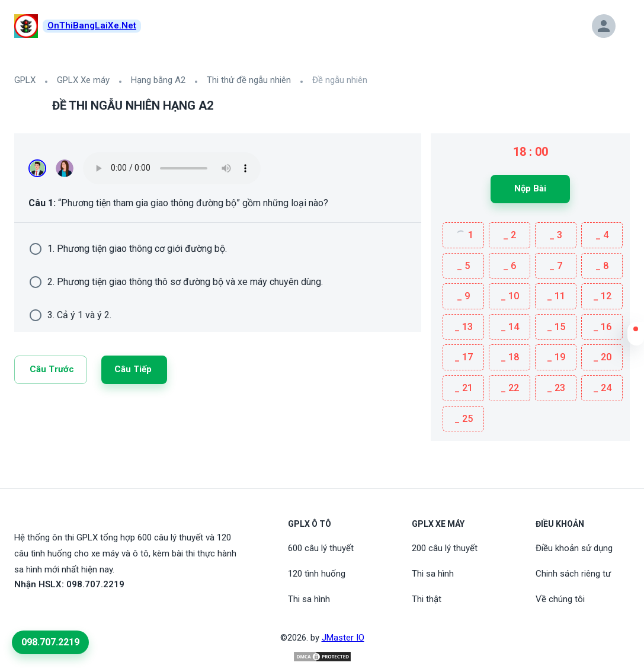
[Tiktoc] (50, 612)
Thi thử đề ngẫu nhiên (249, 80)
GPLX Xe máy (83, 80)
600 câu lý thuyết (321, 548)
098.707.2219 (50, 642)
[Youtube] (36, 612)
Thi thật (427, 599)
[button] (636, 337)
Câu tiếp (133, 369)
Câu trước (52, 369)
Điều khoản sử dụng (574, 548)
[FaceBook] (21, 612)
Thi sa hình (309, 599)
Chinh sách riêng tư (573, 574)
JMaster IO (343, 638)
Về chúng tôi (560, 599)
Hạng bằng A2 (158, 80)
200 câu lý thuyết (445, 548)
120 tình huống (317, 574)
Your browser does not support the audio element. (172, 168)
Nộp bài (530, 188)
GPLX (25, 80)
